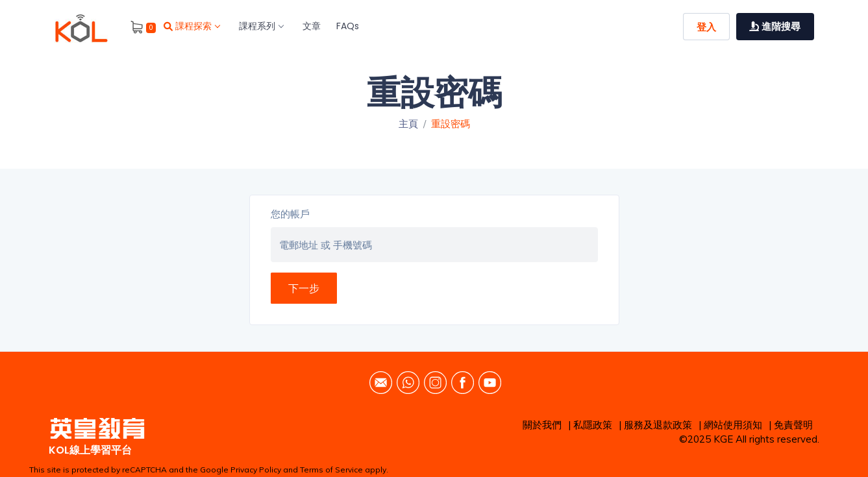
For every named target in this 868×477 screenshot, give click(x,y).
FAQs (348, 26)
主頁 (408, 124)
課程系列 (261, 26)
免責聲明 (793, 425)
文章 (312, 26)
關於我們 (542, 425)
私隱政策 (593, 425)
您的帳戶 (290, 214)
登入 (706, 27)
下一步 (304, 288)
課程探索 (192, 26)
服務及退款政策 (658, 425)
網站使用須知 (733, 425)
